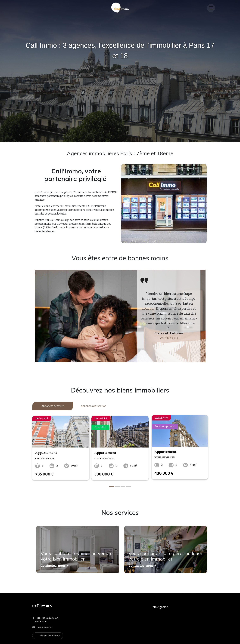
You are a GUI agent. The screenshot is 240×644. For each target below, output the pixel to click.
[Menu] (211, 8)
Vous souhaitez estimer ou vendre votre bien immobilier (72, 556)
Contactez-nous (45, 626)
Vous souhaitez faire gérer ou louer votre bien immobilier (161, 556)
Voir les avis (169, 338)
